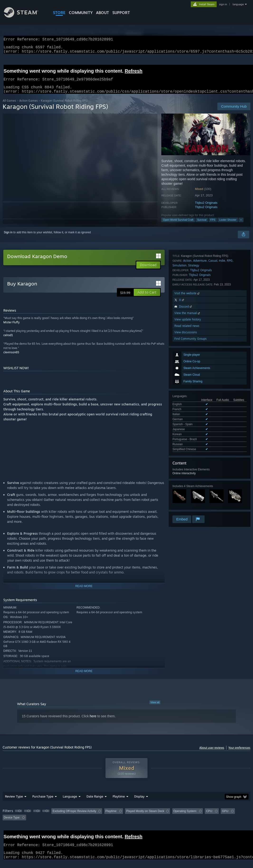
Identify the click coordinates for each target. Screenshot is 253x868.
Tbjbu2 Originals (206, 208)
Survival (202, 225)
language (238, 4)
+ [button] (241, 225)
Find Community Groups (191, 488)
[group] (127, 820)
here (93, 722)
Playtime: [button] (111, 817)
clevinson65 (11, 358)
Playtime (119, 802)
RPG (230, 410)
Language (70, 802)
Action (187, 410)
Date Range (95, 802)
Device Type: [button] (12, 823)
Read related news (187, 475)
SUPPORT (121, 13)
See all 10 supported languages (193, 337)
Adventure (200, 410)
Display (139, 802)
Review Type (14, 802)
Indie (222, 410)
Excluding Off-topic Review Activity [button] (74, 817)
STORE (59, 13)
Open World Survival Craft (178, 225)
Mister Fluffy (12, 328)
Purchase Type (43, 802)
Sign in (8, 238)
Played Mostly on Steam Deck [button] (145, 817)
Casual (213, 410)
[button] (147, 298)
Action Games (29, 106)
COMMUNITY (81, 13)
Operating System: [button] (185, 817)
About (103, 13)
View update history (188, 468)
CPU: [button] (209, 817)
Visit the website (187, 442)
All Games (9, 106)
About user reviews (212, 753)
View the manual (188, 462)
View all (155, 708)
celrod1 (8, 341)
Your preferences (239, 753)
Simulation (179, 414)
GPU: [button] (225, 817)
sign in (223, 4)
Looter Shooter (228, 225)
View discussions (186, 481)
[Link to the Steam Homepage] (25, 16)
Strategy (194, 414)
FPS (213, 225)
